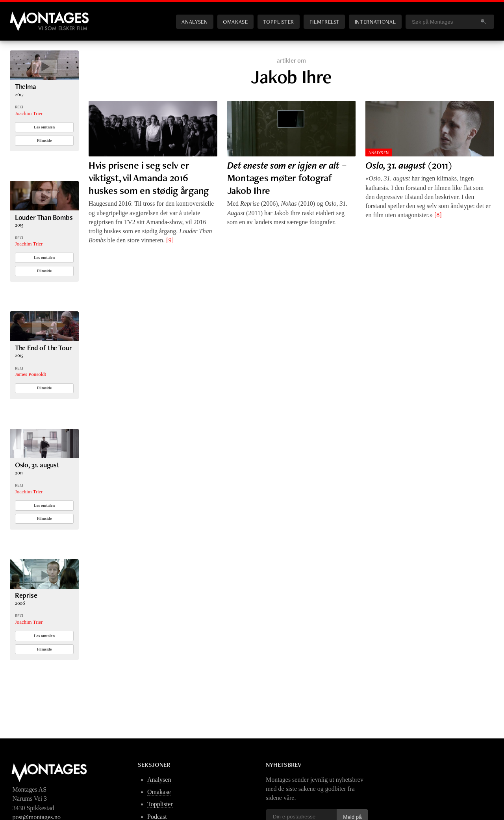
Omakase (235, 21)
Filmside (44, 140)
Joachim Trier (29, 113)
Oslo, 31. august (37, 465)
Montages (23, 15)
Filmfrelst (324, 21)
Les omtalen (44, 127)
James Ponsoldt (31, 374)
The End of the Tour (44, 348)
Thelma (26, 86)
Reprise (26, 595)
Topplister (278, 21)
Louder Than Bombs (44, 217)
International (375, 21)
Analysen (195, 21)
